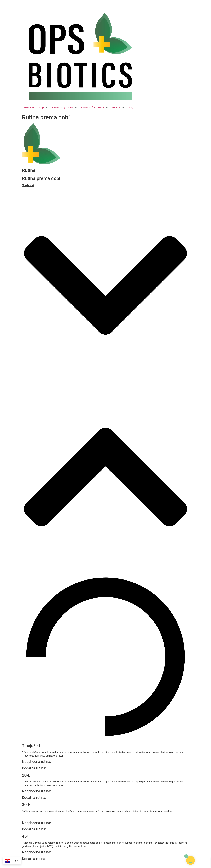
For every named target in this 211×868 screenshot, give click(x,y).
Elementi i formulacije (92, 107)
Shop (41, 107)
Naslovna (29, 107)
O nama (116, 107)
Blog (131, 107)
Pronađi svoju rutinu (62, 107)
